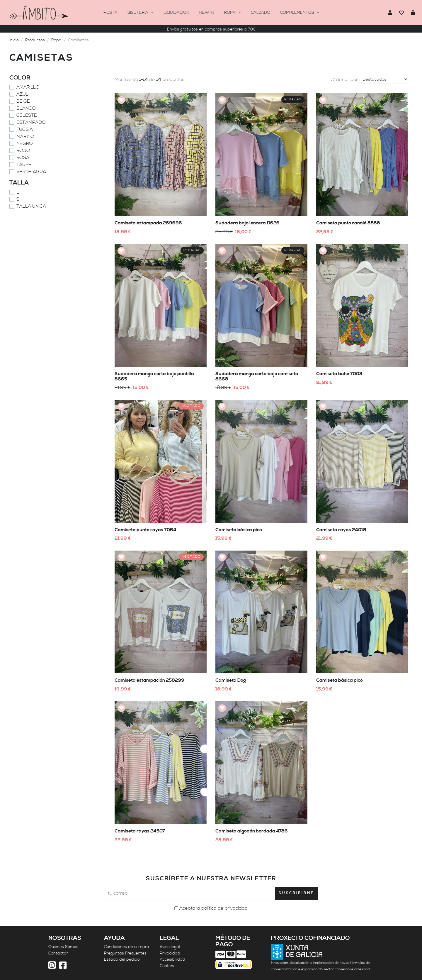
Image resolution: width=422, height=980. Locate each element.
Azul (22, 94)
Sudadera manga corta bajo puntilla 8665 (154, 376)
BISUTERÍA (138, 13)
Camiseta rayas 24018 (341, 530)
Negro (25, 143)
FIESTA (110, 13)
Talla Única (31, 206)
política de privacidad (224, 908)
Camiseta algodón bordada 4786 (252, 831)
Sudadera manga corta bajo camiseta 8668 (257, 376)
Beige (23, 101)
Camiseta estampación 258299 (149, 680)
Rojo (23, 150)
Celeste (27, 115)
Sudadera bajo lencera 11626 (247, 223)
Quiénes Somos (63, 947)
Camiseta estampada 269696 (148, 223)
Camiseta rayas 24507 (140, 831)
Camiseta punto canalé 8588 (348, 223)
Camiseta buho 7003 (339, 374)
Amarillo (28, 87)
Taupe (24, 165)
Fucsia (25, 129)
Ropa (230, 13)
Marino (25, 136)
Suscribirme (296, 893)
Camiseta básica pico (239, 530)
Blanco (26, 108)
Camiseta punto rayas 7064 (146, 530)
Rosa (23, 158)
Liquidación (176, 13)
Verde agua (31, 172)
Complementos (298, 13)
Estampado (31, 122)
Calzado (261, 13)
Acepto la (213, 908)
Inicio (14, 40)
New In (207, 13)
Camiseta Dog (231, 680)
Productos (35, 40)
